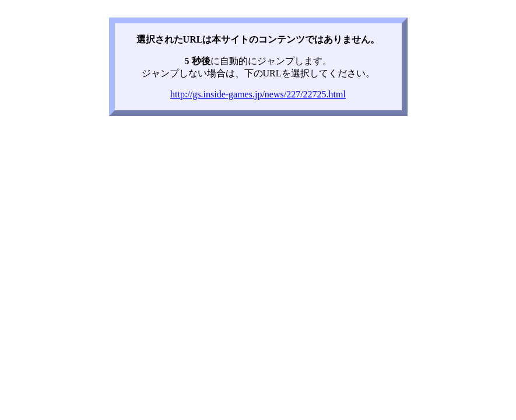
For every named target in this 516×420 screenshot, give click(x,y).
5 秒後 (198, 61)
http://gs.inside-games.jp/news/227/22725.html (258, 94)
